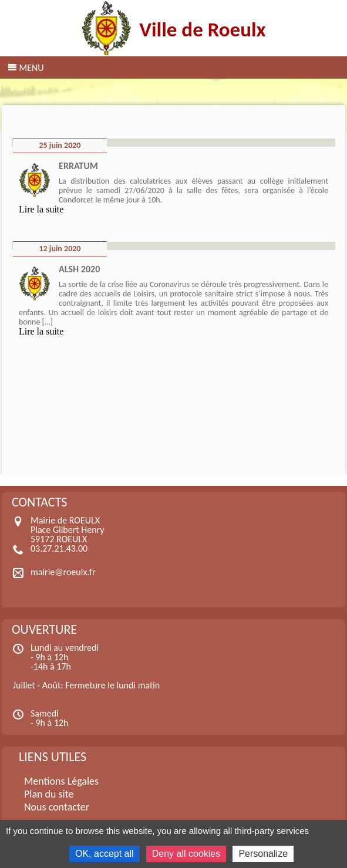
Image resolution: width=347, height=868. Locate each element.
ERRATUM (78, 166)
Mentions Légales (61, 781)
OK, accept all (105, 854)
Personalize (263, 854)
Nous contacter (57, 807)
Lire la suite (41, 209)
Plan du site (49, 794)
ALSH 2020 (79, 269)
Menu (31, 68)
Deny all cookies (186, 854)
